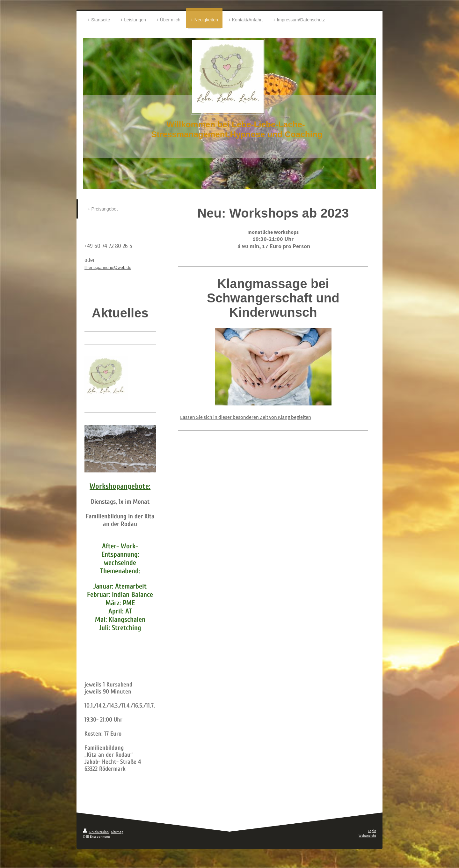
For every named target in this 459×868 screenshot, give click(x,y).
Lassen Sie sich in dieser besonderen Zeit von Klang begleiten (246, 417)
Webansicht (367, 835)
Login (372, 831)
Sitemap (117, 832)
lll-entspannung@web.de (108, 267)
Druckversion (96, 832)
